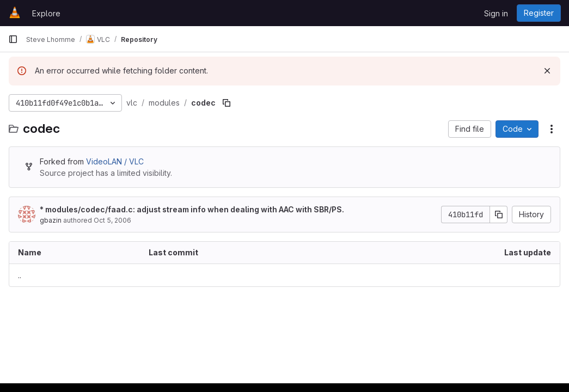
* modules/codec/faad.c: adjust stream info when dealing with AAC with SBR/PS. (192, 209)
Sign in (496, 13)
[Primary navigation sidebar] (13, 39)
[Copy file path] (227, 103)
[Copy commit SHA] (499, 215)
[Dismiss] (547, 71)
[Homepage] (15, 13)
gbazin (51, 220)
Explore (46, 13)
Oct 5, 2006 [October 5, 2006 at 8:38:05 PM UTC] (112, 220)
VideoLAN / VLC (115, 161)
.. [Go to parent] (20, 275)
